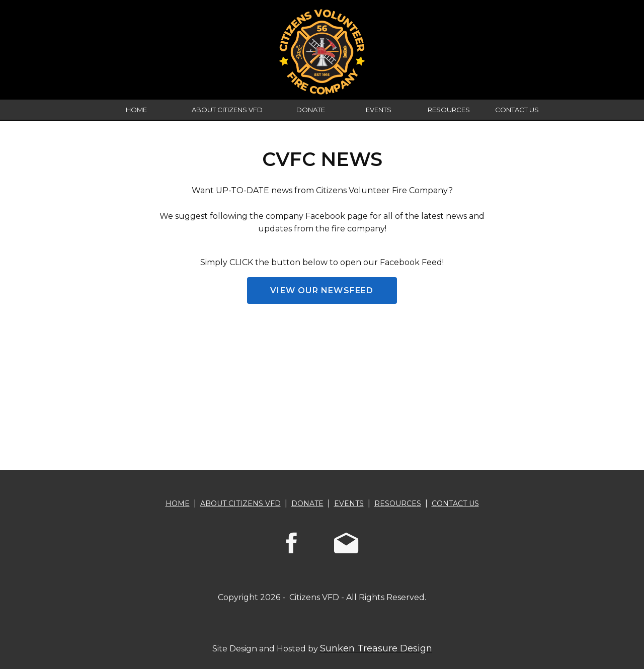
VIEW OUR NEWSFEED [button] (322, 290)
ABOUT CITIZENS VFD (227, 110)
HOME (136, 110)
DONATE (311, 110)
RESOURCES (449, 110)
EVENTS (379, 110)
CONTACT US (517, 110)
